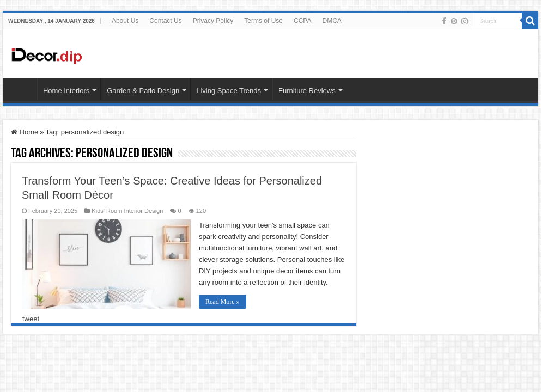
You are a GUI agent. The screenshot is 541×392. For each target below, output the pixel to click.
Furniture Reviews (307, 91)
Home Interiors (66, 91)
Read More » (223, 302)
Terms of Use (263, 21)
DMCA (332, 21)
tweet (31, 319)
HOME (22, 89)
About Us (125, 21)
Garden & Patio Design (143, 91)
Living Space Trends (229, 91)
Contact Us (165, 21)
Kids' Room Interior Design (127, 211)
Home (25, 132)
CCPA (302, 21)
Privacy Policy (213, 21)
